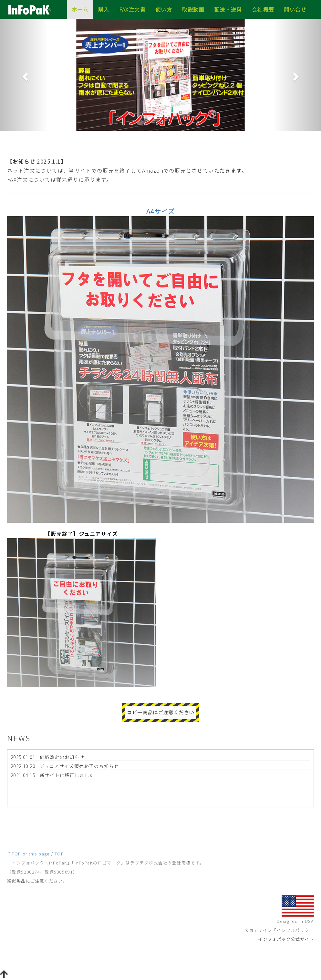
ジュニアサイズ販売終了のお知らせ (79, 766)
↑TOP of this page (28, 854)
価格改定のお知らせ (62, 757)
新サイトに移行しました (67, 775)
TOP (59, 854)
